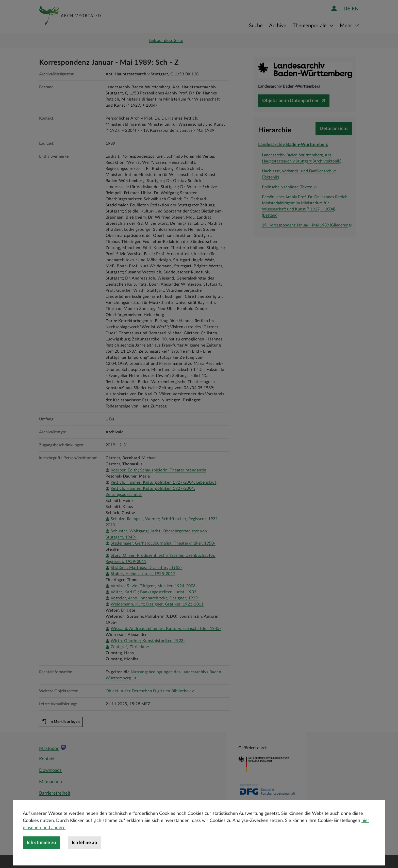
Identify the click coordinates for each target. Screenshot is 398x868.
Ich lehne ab (84, 859)
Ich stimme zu (42, 859)
